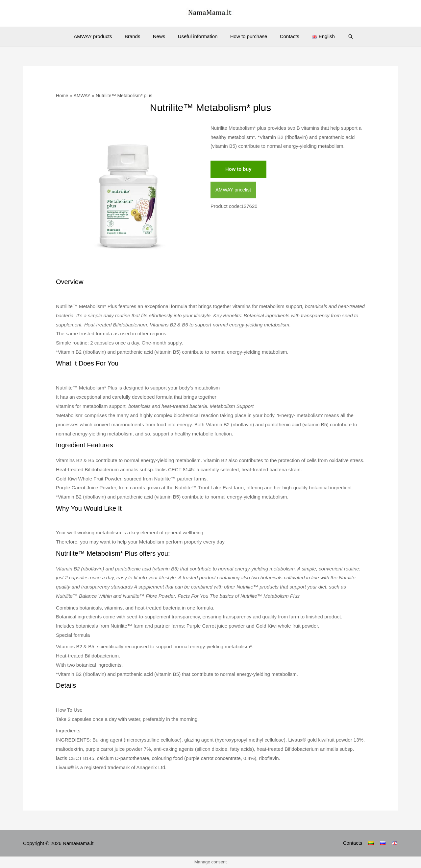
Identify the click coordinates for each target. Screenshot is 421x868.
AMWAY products (101, 36)
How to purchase (246, 36)
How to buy (239, 169)
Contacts (284, 36)
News (162, 36)
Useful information (198, 36)
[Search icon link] (341, 36)
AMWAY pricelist (234, 190)
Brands (138, 36)
